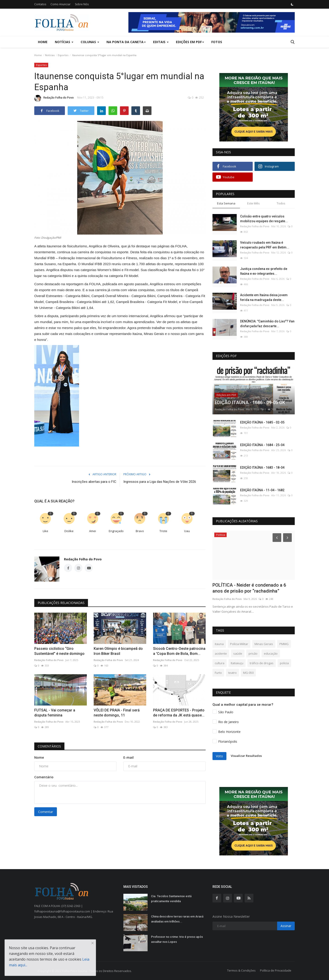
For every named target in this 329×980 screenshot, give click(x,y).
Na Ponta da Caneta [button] (126, 42)
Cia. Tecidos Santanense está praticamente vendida (171, 899)
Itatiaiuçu (237, 663)
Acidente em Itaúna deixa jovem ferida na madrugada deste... (264, 297)
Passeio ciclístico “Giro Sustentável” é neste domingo (59, 651)
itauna (219, 644)
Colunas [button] (90, 42)
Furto (218, 673)
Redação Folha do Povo (54, 98)
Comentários (49, 746)
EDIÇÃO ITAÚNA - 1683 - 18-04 (262, 468)
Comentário (44, 777)
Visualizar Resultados (246, 756)
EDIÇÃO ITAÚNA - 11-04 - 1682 (262, 490)
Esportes (63, 55)
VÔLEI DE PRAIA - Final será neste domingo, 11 (117, 713)
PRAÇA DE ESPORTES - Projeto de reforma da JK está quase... (179, 713)
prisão (253, 653)
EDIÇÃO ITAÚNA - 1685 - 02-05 (262, 422)
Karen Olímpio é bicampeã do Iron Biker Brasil (118, 651)
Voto (219, 756)
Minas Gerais (264, 644)
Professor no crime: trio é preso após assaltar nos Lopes (177, 939)
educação (271, 653)
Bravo (140, 531)
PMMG (284, 644)
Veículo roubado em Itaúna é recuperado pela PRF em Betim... (265, 245)
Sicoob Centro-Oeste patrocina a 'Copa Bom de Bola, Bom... (179, 651)
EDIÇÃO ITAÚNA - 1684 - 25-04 (262, 445)
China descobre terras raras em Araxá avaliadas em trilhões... (177, 919)
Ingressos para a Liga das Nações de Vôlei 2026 (160, 482)
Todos (281, 203)
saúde (238, 653)
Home (43, 42)
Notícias (50, 55)
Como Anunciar (61, 4)
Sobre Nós (82, 4)
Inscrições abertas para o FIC (94, 482)
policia (284, 663)
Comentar (46, 812)
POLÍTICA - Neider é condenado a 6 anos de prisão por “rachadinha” (249, 588)
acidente (221, 653)
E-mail (129, 757)
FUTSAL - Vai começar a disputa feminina (55, 713)
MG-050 (248, 673)
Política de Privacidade (276, 970)
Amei (93, 531)
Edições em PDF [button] (190, 42)
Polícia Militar (239, 644)
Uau (187, 531)
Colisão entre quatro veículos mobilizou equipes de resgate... (264, 219)
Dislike (69, 531)
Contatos (40, 4)
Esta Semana (226, 203)
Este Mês (253, 203)
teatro (232, 673)
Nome (39, 757)
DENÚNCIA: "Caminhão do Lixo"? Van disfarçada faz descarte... (267, 324)
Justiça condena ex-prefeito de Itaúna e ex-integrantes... (264, 271)
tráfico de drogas (262, 663)
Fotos (217, 42)
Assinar (286, 926)
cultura (220, 663)
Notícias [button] (64, 42)
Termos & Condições (241, 970)
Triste (163, 531)
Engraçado (116, 531)
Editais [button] (161, 42)
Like (45, 531)
